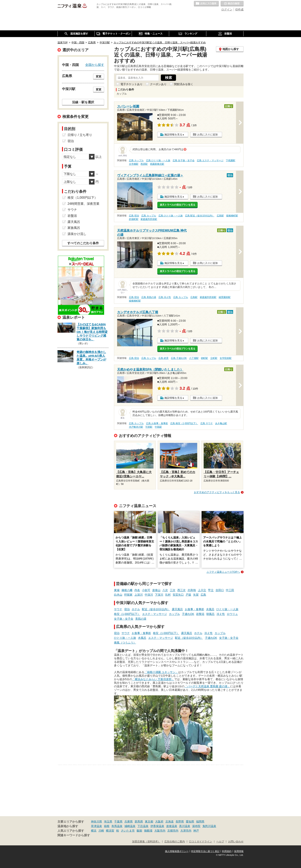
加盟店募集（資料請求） (146, 842)
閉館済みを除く (184, 84)
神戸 (196, 831)
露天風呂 (177, 609)
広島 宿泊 (134, 216)
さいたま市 (128, 831)
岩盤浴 (200, 614)
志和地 (192, 590)
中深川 (149, 595)
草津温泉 (96, 826)
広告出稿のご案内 (175, 842)
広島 (203, 595)
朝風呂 (210, 614)
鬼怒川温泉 (209, 826)
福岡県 (200, 821)
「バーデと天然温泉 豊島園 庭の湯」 (207, 686)
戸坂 (188, 595)
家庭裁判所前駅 (149, 219)
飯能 (139, 831)
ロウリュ (232, 614)
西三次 (182, 590)
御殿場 (148, 831)
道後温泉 (172, 826)
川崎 (101, 831)
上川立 (202, 590)
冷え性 (221, 614)
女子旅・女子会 (124, 619)
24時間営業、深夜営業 (83, 204)
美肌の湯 (141, 619)
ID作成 (239, 9)
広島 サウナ (207, 423)
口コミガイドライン (201, 842)
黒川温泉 (185, 826)
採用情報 (239, 851)
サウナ (118, 609)
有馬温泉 (117, 826)
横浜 (94, 831)
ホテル (136, 609)
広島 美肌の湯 (149, 297)
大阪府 (159, 821)
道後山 (156, 590)
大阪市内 (160, 831)
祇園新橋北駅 (157, 164)
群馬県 (139, 821)
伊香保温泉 (157, 826)
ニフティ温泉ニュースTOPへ (223, 572)
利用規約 (227, 851)
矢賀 (196, 595)
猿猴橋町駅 (232, 216)
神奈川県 (96, 821)
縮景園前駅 (225, 297)
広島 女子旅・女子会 (184, 160)
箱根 (107, 826)
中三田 (230, 590)
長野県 (180, 821)
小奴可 (146, 590)
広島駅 (220, 216)
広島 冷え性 (165, 297)
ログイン (227, 9)
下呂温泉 (143, 826)
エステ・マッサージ (155, 614)
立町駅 (214, 358)
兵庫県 (129, 821)
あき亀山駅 (221, 423)
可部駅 (149, 427)
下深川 (159, 595)
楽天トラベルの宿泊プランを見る (178, 205)
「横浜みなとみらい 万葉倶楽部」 (153, 679)
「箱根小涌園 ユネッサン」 (161, 672)
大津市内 (186, 831)
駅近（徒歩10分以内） (156, 609)
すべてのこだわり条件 (83, 243)
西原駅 (144, 164)
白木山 (118, 595)
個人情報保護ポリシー (177, 851)
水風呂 (210, 609)
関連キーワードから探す (74, 835)
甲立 (211, 590)
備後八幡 (127, 590)
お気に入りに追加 (207, 135)
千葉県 (118, 821)
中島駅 (158, 427)
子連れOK (188, 614)
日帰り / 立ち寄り (80, 135)
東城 (117, 590)
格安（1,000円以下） (127, 614)
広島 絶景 (163, 358)
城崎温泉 (130, 826)
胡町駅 (204, 358)
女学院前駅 (226, 358)
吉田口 (220, 590)
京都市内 (173, 831)
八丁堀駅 (194, 358)
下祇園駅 (231, 160)
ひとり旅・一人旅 (227, 609)
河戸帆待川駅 (136, 427)
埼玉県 (108, 821)
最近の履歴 (232, 4)
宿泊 (127, 609)
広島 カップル (136, 160)
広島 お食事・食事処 (157, 423)
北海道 (169, 821)
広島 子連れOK (179, 358)
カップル (174, 614)
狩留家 (128, 595)
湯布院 (196, 826)
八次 (165, 590)
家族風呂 (74, 228)
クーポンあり (158, 84)
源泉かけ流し (77, 234)
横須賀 (110, 831)
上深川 (139, 595)
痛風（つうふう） (125, 643)
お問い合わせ (236, 842)
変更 (99, 76)
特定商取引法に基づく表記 (205, 851)
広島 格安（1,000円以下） (184, 423)
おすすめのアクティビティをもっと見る (217, 492)
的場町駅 (134, 219)
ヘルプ (220, 842)
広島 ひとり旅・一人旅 (158, 160)
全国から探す (95, 65)
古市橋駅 (134, 164)
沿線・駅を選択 (83, 102)
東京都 (149, 821)
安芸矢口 (178, 595)
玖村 (168, 595)
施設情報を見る (173, 135)
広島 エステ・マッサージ (210, 160)
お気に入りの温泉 (206, 4)
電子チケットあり (132, 84)
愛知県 (190, 821)
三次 (173, 590)
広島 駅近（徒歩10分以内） (200, 216)
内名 (137, 590)
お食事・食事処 (194, 609)
